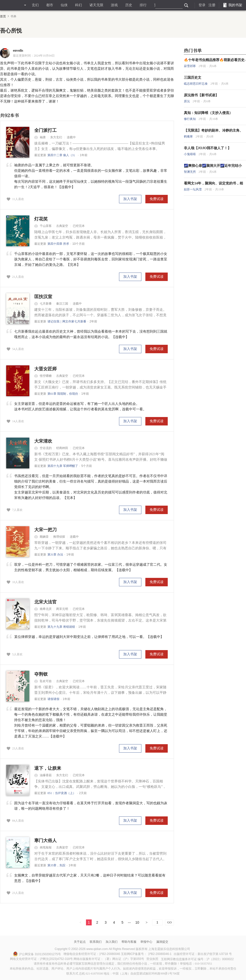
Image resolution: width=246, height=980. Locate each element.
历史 (129, 5)
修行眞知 (190, 119)
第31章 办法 (55, 555)
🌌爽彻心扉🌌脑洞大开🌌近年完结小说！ (213, 166)
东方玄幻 (56, 137)
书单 (13, 16)
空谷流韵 (43, 448)
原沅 (187, 101)
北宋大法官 (45, 602)
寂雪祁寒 (190, 66)
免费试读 (157, 199)
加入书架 (130, 199)
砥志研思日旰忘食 (196, 84)
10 (137, 922)
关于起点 (80, 942)
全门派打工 (45, 130)
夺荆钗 (41, 674)
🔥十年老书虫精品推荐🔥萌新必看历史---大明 (215, 60)
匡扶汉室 (43, 297)
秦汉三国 (62, 304)
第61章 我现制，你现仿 (63, 394)
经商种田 (62, 448)
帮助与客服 (129, 942)
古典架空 (62, 226)
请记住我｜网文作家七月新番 (67, 321)
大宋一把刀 (45, 530)
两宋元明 (62, 609)
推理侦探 (59, 537)
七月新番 (43, 304)
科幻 (79, 5)
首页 (3, 16)
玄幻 (35, 5)
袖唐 (40, 137)
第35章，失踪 (56, 865)
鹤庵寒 (189, 137)
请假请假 (53, 699)
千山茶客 (43, 226)
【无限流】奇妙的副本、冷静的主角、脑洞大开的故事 (213, 131)
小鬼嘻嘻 (190, 154)
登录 (202, 5)
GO (169, 922)
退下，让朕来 (48, 768)
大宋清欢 (43, 441)
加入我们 (112, 942)
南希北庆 (43, 609)
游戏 (114, 5)
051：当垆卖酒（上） (62, 793)
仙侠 (64, 5)
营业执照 (152, 959)
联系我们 (96, 942)
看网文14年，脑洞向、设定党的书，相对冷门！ (213, 183)
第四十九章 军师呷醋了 (63, 466)
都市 (50, 5)
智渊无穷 (190, 172)
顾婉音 (41, 537)
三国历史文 (193, 78)
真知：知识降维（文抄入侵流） (208, 113)
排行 (143, 5)
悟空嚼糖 (43, 376)
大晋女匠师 (45, 369)
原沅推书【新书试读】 (201, 95)
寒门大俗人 (45, 840)
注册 (212, 5)
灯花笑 (41, 219)
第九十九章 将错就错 (61, 627)
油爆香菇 (43, 775)
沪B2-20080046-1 (160, 954)
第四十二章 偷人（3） (62, 155)
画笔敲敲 (43, 847)
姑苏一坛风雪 (193, 189)
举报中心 (146, 942)
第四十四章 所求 (58, 244)
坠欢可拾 (43, 681)
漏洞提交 (162, 942)
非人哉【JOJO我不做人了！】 (207, 148)
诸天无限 (96, 5)
